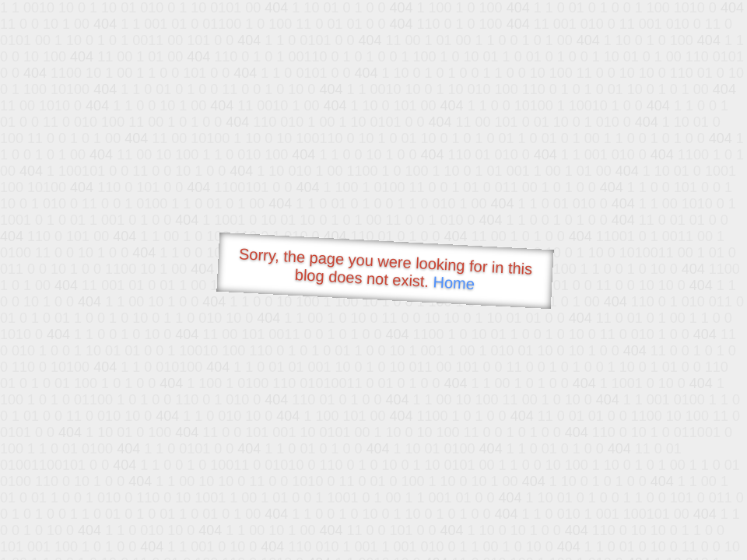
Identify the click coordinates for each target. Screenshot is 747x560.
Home (454, 283)
